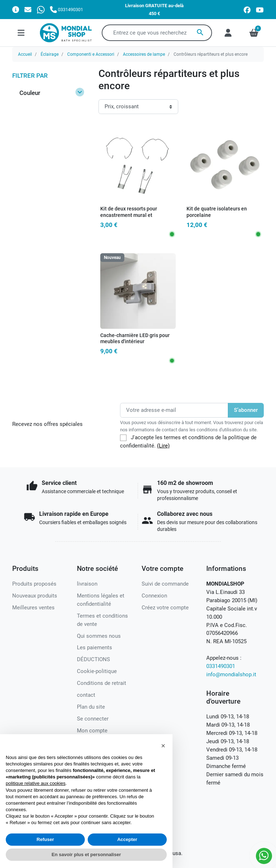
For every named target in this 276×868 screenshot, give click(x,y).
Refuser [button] (45, 839)
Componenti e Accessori (91, 54)
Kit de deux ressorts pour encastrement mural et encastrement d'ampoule (129, 215)
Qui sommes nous (99, 636)
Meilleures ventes (33, 608)
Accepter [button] (127, 839)
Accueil (25, 54)
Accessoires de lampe (144, 54)
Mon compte (92, 731)
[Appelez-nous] (66, 10)
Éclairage (50, 54)
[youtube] (260, 10)
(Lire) (163, 446)
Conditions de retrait (102, 683)
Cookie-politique (97, 671)
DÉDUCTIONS (93, 659)
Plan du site (91, 707)
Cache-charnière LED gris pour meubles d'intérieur (135, 338)
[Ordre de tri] (138, 107)
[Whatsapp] (41, 10)
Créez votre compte (165, 608)
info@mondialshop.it (231, 674)
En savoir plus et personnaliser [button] (86, 855)
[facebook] (247, 10)
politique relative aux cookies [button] (36, 783)
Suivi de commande (165, 584)
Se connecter (93, 719)
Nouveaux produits (35, 596)
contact (86, 695)
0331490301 (221, 666)
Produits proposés (34, 584)
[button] (163, 746)
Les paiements (95, 647)
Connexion (154, 596)
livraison (87, 584)
